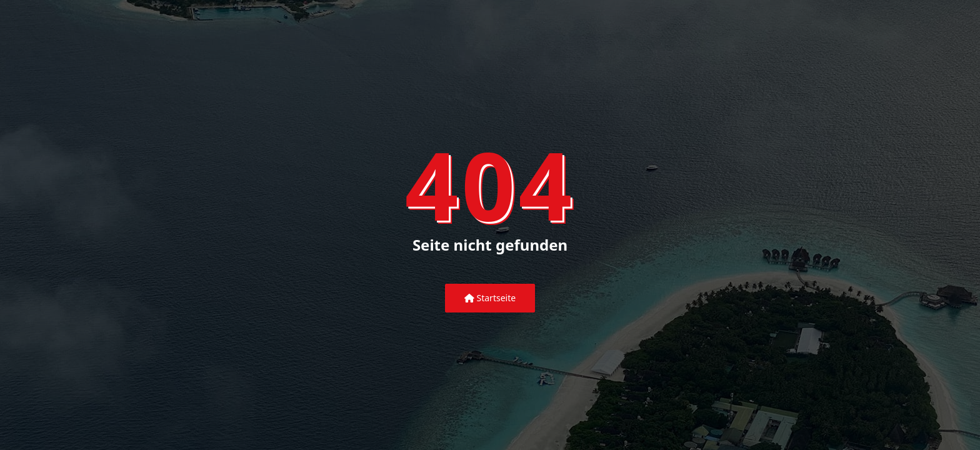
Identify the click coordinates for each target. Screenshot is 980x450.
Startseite (490, 298)
